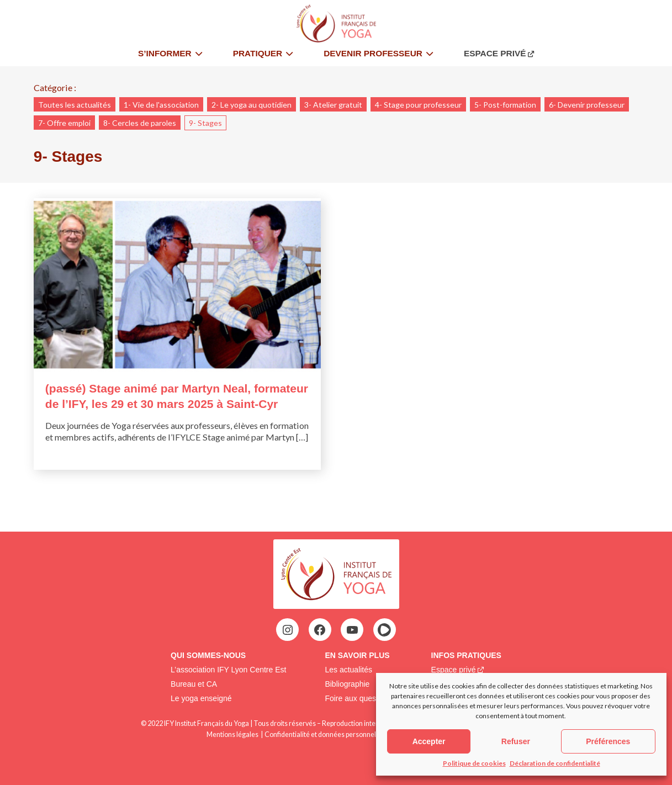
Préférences (608, 741)
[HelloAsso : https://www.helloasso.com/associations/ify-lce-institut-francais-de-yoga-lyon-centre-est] (384, 630)
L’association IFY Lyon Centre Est (228, 670)
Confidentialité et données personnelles (325, 734)
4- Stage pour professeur (418, 105)
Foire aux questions (358, 698)
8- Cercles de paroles (140, 123)
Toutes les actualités (75, 105)
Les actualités (348, 670)
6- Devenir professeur (587, 105)
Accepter (429, 741)
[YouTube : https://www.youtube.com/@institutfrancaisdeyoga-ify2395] (352, 630)
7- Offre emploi (64, 123)
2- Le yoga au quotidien (252, 105)
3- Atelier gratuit (333, 105)
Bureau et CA (194, 684)
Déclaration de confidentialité (555, 763)
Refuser (516, 741)
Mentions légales (232, 734)
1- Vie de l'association (161, 105)
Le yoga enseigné (201, 698)
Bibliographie (347, 684)
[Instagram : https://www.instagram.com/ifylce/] (288, 630)
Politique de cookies (474, 763)
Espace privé (454, 670)
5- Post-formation (505, 105)
